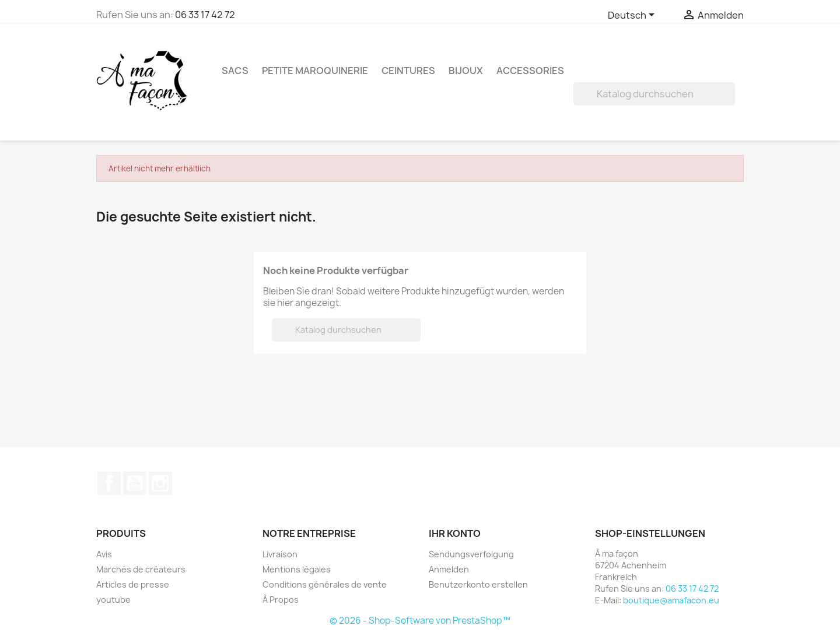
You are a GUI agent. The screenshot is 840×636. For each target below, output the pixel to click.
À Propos (281, 600)
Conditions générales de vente (325, 584)
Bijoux (466, 71)
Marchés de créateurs (141, 569)
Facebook (109, 483)
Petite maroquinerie (315, 71)
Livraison (280, 554)
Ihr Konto (455, 533)
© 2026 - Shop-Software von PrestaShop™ (420, 621)
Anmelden (449, 569)
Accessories (530, 71)
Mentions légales (297, 569)
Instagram (160, 483)
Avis (104, 554)
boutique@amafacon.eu (671, 600)
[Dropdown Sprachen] (633, 16)
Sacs (235, 71)
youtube (113, 600)
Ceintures (408, 71)
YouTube (135, 483)
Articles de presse (133, 584)
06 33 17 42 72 (205, 15)
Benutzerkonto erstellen (478, 584)
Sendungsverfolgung (471, 554)
